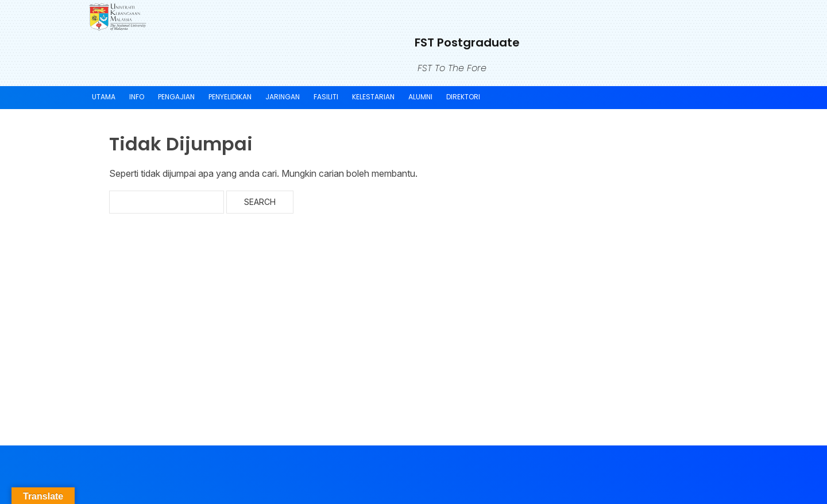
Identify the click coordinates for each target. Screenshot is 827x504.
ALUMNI (420, 97)
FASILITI (326, 97)
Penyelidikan (230, 97)
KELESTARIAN (373, 97)
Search (260, 202)
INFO (137, 97)
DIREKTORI (463, 97)
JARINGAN (283, 97)
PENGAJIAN (176, 97)
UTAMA (104, 97)
